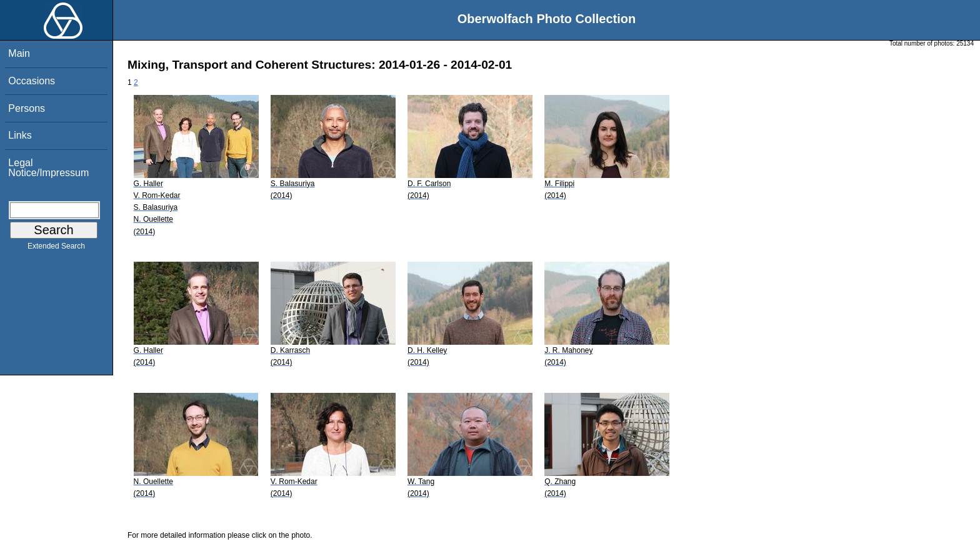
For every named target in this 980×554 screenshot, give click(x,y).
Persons (27, 108)
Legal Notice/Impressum (48, 168)
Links (20, 135)
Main (19, 53)
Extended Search (56, 249)
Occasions (32, 81)
